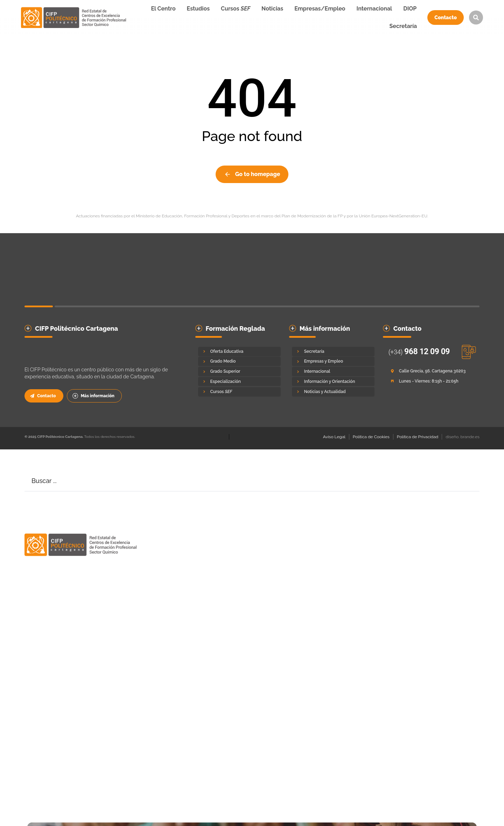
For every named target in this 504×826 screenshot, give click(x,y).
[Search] (469, 481)
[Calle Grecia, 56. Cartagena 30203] (430, 371)
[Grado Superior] (239, 372)
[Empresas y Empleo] (333, 361)
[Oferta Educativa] (239, 352)
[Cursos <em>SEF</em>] (239, 392)
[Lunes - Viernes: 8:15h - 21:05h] (430, 381)
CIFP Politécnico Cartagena (76, 328)
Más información (93, 396)
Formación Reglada (236, 328)
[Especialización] (239, 382)
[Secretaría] (333, 352)
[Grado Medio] (239, 361)
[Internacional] (333, 372)
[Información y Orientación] (333, 382)
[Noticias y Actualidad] (333, 392)
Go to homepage (252, 174)
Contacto (446, 17)
